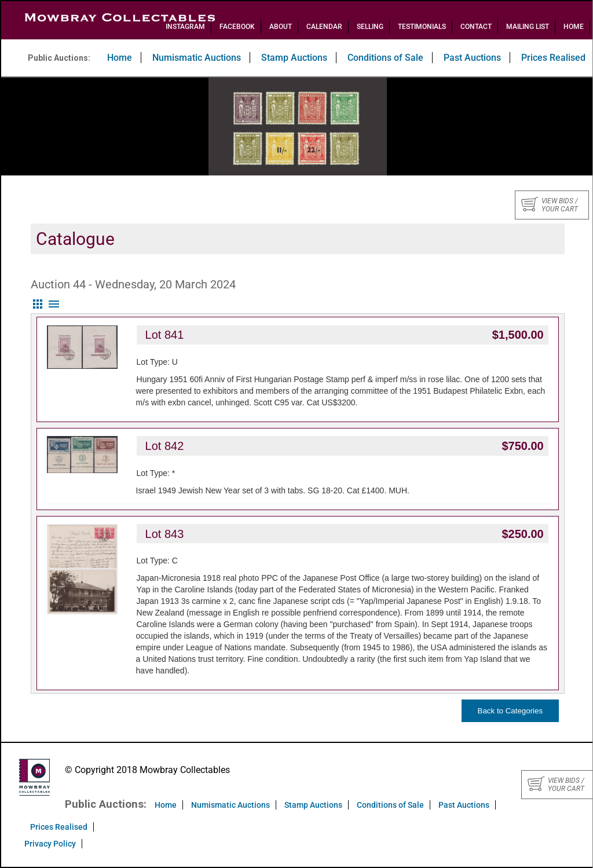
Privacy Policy (50, 844)
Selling (370, 27)
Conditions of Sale (385, 58)
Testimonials (422, 27)
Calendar (324, 27)
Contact (476, 27)
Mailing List (528, 27)
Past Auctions (472, 58)
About (281, 27)
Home (574, 27)
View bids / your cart (550, 205)
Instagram (185, 27)
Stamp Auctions (294, 58)
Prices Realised (59, 827)
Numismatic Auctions (197, 58)
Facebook (237, 27)
